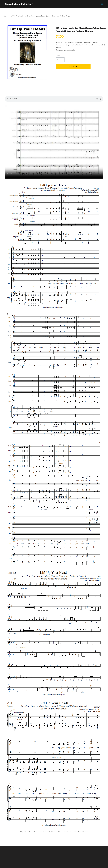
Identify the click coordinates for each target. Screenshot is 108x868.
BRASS (5, 16)
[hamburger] (102, 4)
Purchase (73, 67)
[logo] (19, 4)
